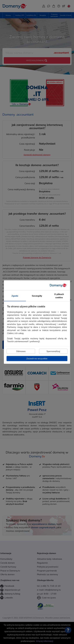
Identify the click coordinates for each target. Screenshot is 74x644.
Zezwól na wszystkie (37, 358)
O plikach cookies (59, 296)
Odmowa (21, 351)
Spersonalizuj (53, 351)
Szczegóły (37, 296)
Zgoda (15, 296)
